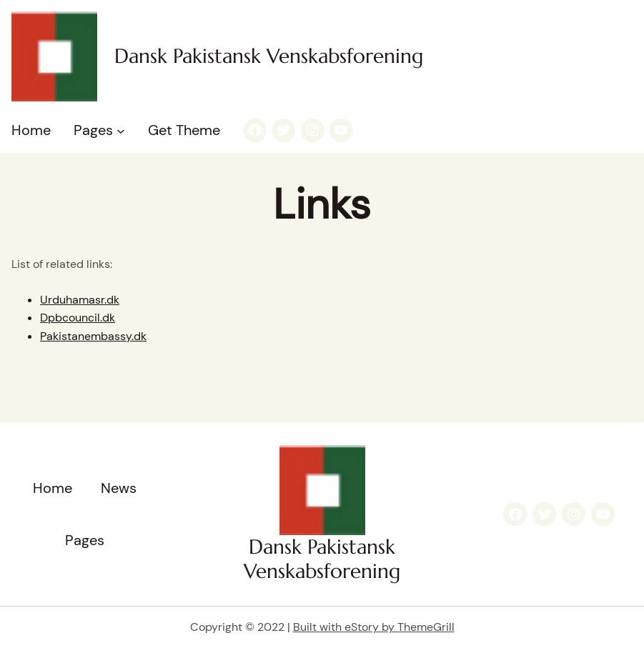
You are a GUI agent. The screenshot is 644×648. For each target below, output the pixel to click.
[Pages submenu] (121, 130)
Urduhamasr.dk (80, 300)
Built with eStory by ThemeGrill (374, 627)
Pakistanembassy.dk (93, 336)
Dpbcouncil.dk (78, 318)
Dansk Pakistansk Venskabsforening (269, 56)
